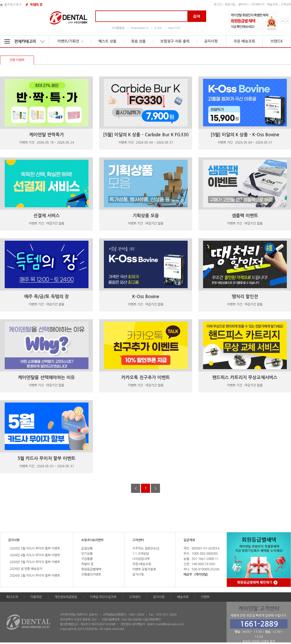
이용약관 (36, 597)
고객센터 (286, 5)
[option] (253, 21)
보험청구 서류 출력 (175, 41)
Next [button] (287, 21)
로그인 (218, 5)
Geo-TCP (174, 28)
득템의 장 (36, 5)
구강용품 (87, 559)
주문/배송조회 (142, 564)
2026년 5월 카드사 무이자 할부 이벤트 (34, 548)
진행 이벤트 (17, 60)
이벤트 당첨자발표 (144, 569)
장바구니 (243, 5)
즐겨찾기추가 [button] (13, 5)
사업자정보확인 (152, 620)
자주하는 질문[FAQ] (146, 548)
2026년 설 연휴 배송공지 (26, 569)
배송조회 (272, 5)
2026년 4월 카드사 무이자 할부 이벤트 (34, 555)
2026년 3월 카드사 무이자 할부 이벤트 (34, 562)
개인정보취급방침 (66, 597)
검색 (197, 16)
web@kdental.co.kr (170, 624)
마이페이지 (258, 5)
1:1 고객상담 (141, 554)
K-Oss (158, 28)
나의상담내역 (141, 559)
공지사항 (211, 41)
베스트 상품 (107, 41)
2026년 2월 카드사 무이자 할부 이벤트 (34, 576)
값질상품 (87, 548)
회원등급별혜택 (91, 569)
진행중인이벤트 (91, 575)
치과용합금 (118, 28)
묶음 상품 (138, 41)
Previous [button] (283, 21)
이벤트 (205, 597)
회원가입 (230, 5)
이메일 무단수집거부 (103, 597)
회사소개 (12, 597)
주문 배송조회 (244, 41)
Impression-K (139, 28)
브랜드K (277, 41)
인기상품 (87, 554)
